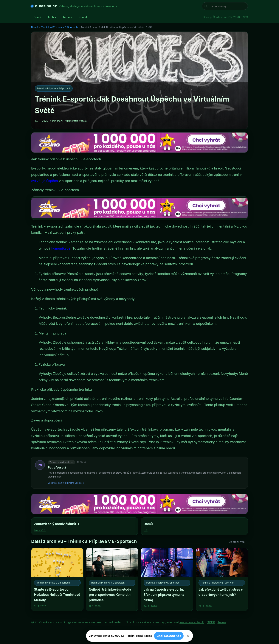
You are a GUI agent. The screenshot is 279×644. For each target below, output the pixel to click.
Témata (67, 17)
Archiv (52, 17)
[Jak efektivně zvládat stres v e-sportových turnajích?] (222, 579)
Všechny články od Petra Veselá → (66, 483)
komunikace (61, 248)
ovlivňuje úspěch (45, 181)
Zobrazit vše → (239, 542)
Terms (222, 622)
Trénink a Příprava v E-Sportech (59, 27)
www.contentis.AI (192, 622)
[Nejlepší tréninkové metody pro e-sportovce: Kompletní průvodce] (112, 579)
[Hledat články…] (227, 6)
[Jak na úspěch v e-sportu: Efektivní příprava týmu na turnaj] (167, 579)
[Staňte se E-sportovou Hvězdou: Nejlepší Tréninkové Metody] (57, 579)
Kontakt (84, 17)
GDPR (211, 622)
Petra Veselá (57, 467)
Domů (37, 17)
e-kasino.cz (46, 6)
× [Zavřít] (188, 636)
